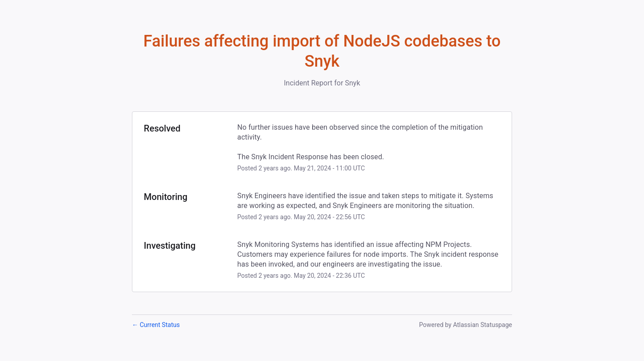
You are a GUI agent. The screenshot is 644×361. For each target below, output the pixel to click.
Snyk (352, 83)
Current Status (156, 325)
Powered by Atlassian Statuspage (466, 325)
